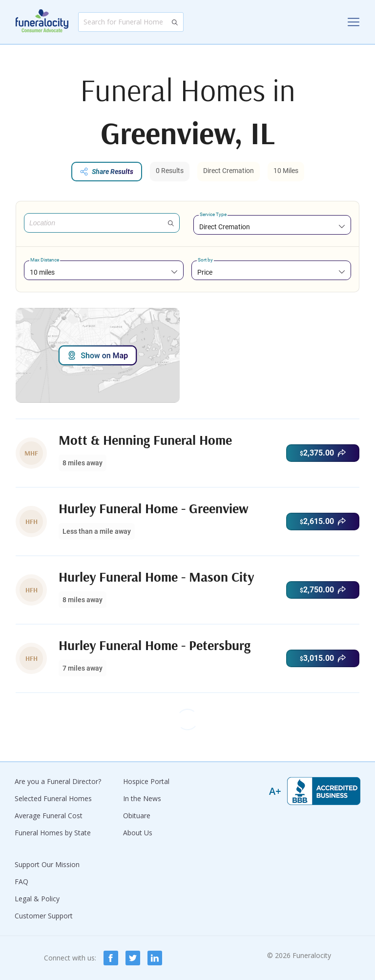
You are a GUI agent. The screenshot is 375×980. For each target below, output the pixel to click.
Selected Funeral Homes (53, 798)
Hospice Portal (146, 781)
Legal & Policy (37, 899)
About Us (138, 833)
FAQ (21, 882)
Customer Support (44, 916)
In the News (142, 798)
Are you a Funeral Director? (58, 781)
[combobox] (272, 227)
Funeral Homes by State (53, 833)
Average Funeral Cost (49, 816)
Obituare (137, 816)
